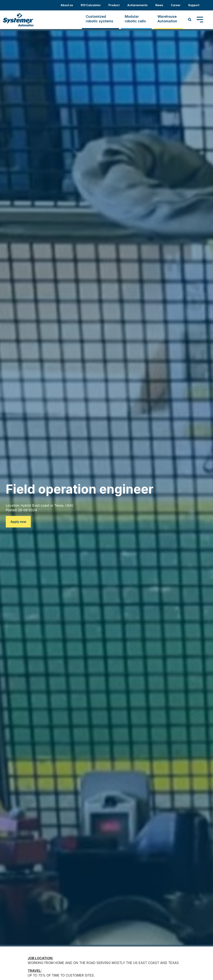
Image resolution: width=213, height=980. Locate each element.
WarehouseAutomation (167, 19)
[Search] (190, 20)
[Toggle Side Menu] (200, 19)
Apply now (18, 522)
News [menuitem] (159, 5)
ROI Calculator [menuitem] (91, 5)
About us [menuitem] (67, 5)
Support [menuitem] (194, 5)
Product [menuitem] (114, 5)
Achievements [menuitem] (137, 5)
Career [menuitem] (176, 5)
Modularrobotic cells (135, 19)
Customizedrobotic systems (99, 19)
